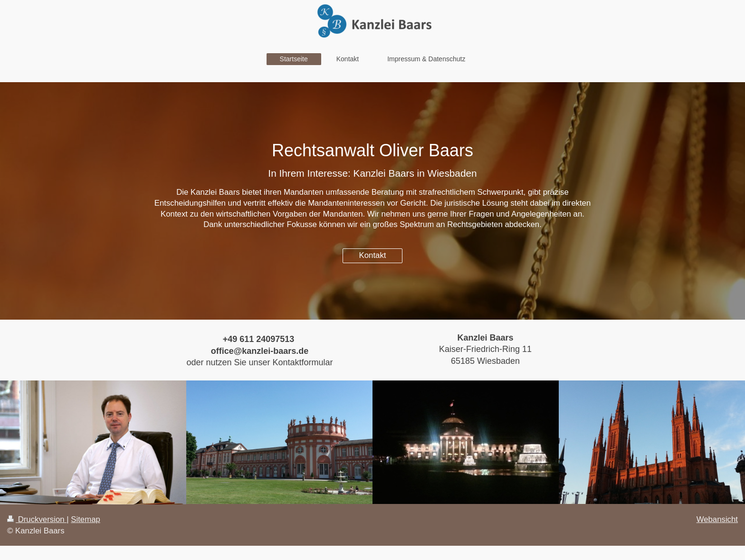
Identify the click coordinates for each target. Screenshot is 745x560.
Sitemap (86, 519)
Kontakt (373, 255)
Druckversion (37, 519)
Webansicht (717, 519)
